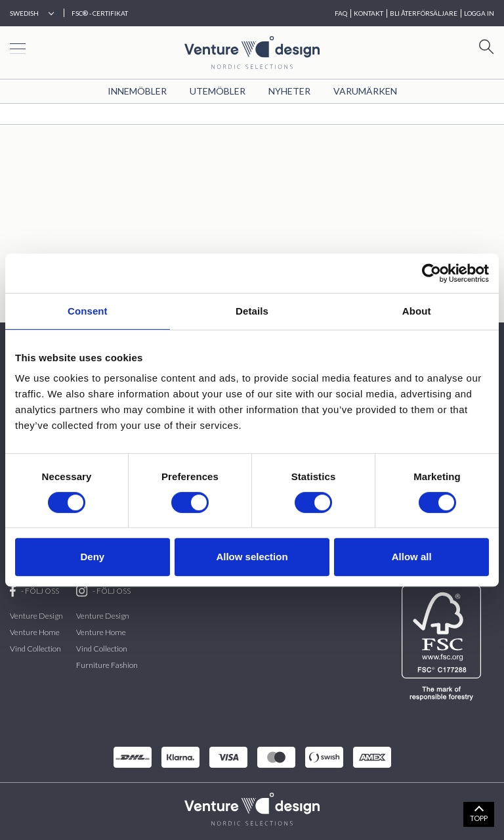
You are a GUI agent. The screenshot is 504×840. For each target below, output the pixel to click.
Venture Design (36, 616)
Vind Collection (35, 649)
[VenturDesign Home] (252, 807)
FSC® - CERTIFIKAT (100, 13)
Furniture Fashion (107, 665)
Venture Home (35, 632)
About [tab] (417, 311)
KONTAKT (368, 13)
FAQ (341, 13)
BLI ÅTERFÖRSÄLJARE (424, 13)
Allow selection (252, 557)
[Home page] (252, 51)
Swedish (24, 13)
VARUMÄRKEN (365, 91)
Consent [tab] (88, 311)
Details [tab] (252, 311)
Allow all (412, 557)
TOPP (479, 818)
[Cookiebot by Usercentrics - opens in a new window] (431, 273)
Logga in (479, 13)
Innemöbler (137, 91)
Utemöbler (218, 91)
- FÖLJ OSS (34, 591)
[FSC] (444, 643)
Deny (92, 557)
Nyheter (289, 91)
